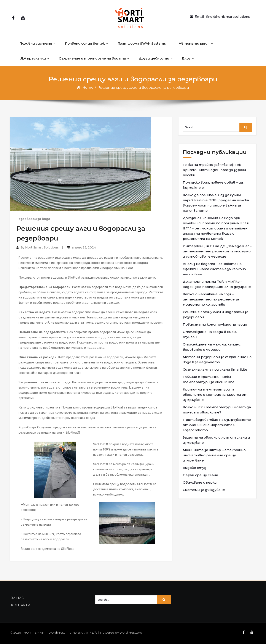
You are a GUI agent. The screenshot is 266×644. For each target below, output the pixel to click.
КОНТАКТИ (21, 605)
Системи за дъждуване (204, 490)
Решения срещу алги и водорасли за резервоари (216, 314)
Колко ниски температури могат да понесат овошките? (217, 410)
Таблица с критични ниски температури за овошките (209, 379)
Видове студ (195, 468)
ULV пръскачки (33, 58)
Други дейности (154, 58)
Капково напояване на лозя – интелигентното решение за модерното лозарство (211, 299)
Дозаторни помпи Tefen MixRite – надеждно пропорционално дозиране (217, 284)
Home (88, 88)
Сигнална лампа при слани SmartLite (215, 369)
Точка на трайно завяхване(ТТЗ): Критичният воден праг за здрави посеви (214, 170)
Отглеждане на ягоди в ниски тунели (210, 334)
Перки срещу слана (200, 475)
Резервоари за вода (33, 219)
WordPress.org (131, 633)
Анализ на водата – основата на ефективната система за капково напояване (214, 269)
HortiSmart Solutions (42, 248)
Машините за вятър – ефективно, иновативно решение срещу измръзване (215, 455)
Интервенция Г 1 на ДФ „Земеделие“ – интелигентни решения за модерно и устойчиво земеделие (217, 251)
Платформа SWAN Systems (142, 43)
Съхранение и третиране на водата (92, 58)
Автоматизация (194, 43)
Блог (186, 58)
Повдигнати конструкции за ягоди (215, 324)
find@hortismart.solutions (228, 17)
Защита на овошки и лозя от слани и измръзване (216, 440)
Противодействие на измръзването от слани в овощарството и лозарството (217, 425)
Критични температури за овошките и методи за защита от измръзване (215, 395)
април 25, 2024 (84, 248)
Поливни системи (36, 43)
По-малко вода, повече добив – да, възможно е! (213, 185)
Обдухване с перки (200, 482)
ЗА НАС (17, 598)
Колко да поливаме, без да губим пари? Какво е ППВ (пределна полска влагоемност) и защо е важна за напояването (216, 203)
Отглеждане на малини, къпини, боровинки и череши (212, 347)
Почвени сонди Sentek (85, 43)
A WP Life (90, 633)
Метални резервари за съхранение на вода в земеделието (217, 359)
